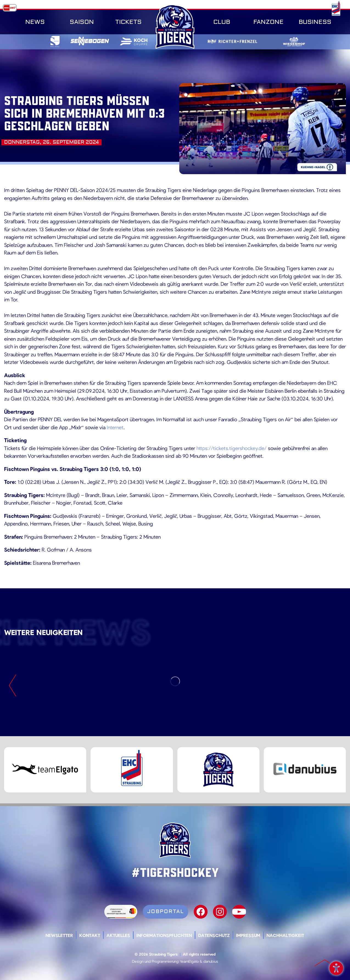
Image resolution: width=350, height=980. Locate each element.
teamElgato (190, 961)
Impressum (248, 935)
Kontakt (90, 935)
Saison (82, 22)
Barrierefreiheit (336, 967)
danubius (211, 961)
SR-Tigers (175, 27)
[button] (12, 968)
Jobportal (166, 911)
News (35, 22)
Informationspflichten (164, 935)
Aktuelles (118, 935)
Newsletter (59, 935)
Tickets (128, 22)
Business (315, 22)
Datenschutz (214, 935)
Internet (115, 427)
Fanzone (268, 22)
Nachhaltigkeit (285, 935)
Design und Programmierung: (156, 961)
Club (222, 22)
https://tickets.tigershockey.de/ (232, 448)
